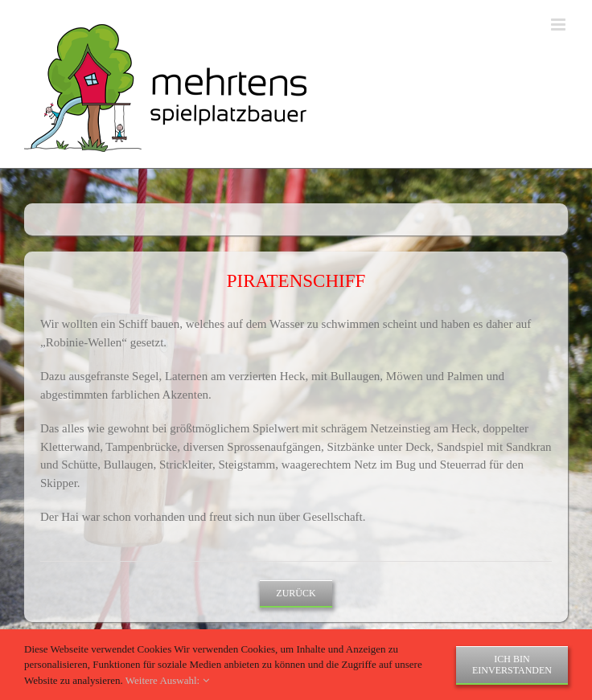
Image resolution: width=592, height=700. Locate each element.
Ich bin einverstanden (512, 665)
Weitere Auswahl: (167, 680)
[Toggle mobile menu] (559, 25)
